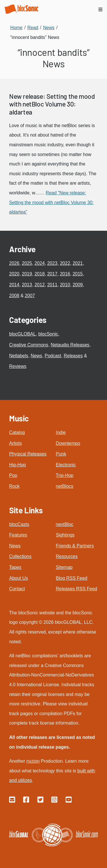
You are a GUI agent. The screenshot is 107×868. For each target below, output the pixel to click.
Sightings (65, 535)
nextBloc (65, 524)
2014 (14, 285)
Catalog (17, 432)
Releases (73, 356)
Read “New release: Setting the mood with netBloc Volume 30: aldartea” (51, 202)
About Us (19, 578)
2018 (40, 274)
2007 (30, 296)
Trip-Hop (65, 475)
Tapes (15, 567)
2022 (65, 263)
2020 (14, 274)
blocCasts (19, 524)
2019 (27, 274)
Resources (67, 556)
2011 (52, 285)
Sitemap (64, 567)
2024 (40, 263)
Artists (15, 443)
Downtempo (68, 443)
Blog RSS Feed (72, 578)
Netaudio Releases (70, 345)
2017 (52, 274)
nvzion (33, 761)
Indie (61, 432)
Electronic (66, 465)
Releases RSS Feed (77, 589)
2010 (65, 285)
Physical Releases (28, 454)
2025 (27, 263)
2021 (78, 263)
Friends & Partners (75, 546)
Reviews (18, 366)
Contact (17, 589)
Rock (14, 486)
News (37, 356)
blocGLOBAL (22, 334)
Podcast (53, 356)
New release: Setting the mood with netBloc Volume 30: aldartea (52, 104)
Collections (20, 556)
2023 (52, 263)
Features (18, 535)
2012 (40, 285)
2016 (65, 274)
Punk (61, 454)
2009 (78, 285)
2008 (14, 296)
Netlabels (19, 356)
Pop (13, 475)
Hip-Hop (18, 465)
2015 (78, 274)
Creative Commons (29, 345)
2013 (27, 285)
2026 (14, 263)
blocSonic (48, 334)
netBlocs (65, 486)
